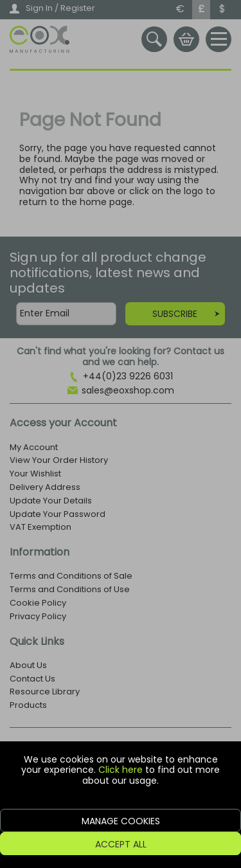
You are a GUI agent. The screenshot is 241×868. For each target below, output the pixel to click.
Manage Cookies (121, 821)
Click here (121, 770)
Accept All (121, 844)
